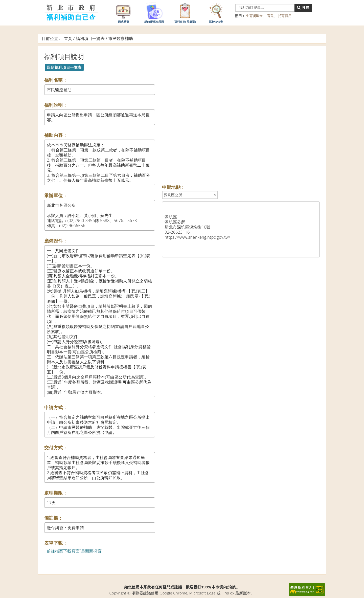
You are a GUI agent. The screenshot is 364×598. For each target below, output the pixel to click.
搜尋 (303, 7)
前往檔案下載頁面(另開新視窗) (75, 551)
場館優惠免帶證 (154, 12)
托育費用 (285, 16)
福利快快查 (216, 12)
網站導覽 (123, 12)
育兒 (271, 16)
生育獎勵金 (254, 16)
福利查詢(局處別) (185, 12)
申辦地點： (174, 187)
